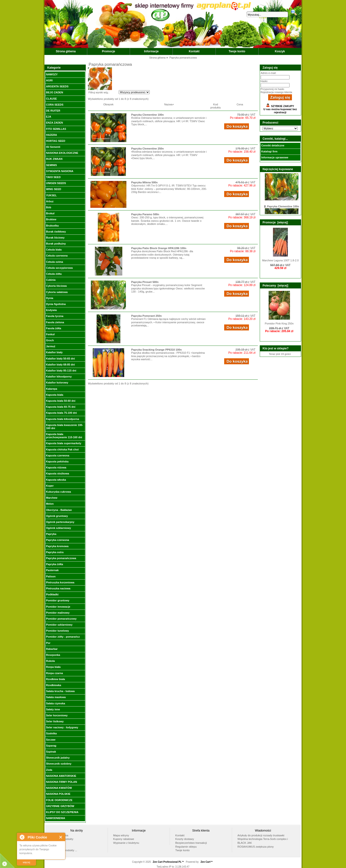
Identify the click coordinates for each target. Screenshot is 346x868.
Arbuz (50, 201)
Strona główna (66, 51)
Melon (50, 504)
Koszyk (280, 51)
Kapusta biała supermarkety (64, 443)
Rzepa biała (53, 667)
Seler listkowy (55, 721)
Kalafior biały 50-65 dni (60, 359)
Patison (51, 576)
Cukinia (51, 280)
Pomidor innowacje (58, 607)
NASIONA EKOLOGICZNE (62, 153)
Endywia (51, 310)
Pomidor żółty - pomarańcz (63, 637)
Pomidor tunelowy (57, 631)
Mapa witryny (121, 835)
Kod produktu (216, 106)
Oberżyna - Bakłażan (59, 510)
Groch (50, 340)
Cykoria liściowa (56, 286)
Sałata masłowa (56, 697)
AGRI (49, 80)
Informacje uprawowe (275, 157)
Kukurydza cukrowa (58, 492)
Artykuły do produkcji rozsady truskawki (261, 835)
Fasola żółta (53, 328)
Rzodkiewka (53, 685)
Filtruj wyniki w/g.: (99, 92)
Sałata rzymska (56, 703)
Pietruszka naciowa (58, 588)
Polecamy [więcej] (275, 286)
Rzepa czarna (54, 673)
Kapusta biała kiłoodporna (62, 419)
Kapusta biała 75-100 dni (61, 413)
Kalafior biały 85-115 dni (61, 371)
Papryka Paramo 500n (145, 214)
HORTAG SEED (56, 141)
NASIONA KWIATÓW (59, 788)
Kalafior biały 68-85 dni (60, 365)
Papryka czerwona (57, 540)
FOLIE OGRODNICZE (59, 800)
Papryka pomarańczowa (61, 558)
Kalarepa (51, 389)
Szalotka (51, 733)
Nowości (56, 847)
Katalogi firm (269, 151)
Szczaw (51, 740)
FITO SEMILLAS (56, 129)
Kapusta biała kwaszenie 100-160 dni (64, 427)
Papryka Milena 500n (144, 182)
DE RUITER (53, 111)
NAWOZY (52, 74)
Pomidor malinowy (58, 613)
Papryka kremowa (57, 546)
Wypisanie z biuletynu (126, 843)
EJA (48, 117)
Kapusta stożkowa (57, 473)
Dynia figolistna (56, 304)
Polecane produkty (62, 839)
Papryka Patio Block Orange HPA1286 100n (159, 248)
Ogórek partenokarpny (60, 522)
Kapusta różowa (56, 467)
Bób (48, 207)
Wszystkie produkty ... (64, 850)
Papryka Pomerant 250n (146, 316)
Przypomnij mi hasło (272, 89)
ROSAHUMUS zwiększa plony (256, 847)
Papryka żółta (54, 564)
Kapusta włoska (56, 480)
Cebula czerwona (57, 256)
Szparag (51, 746)
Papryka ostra (55, 552)
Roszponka (53, 655)
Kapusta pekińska (57, 461)
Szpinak (51, 752)
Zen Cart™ (207, 862)
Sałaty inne (53, 709)
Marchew (52, 498)
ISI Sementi (53, 147)
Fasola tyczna (55, 316)
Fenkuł (50, 334)
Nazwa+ (169, 104)
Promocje (108, 51)
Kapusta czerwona (58, 455)
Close (61, 837)
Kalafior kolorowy (57, 383)
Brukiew (51, 219)
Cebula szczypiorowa (59, 268)
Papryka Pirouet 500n (145, 282)
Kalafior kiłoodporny (59, 377)
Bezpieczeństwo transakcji (191, 843)
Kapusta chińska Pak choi (62, 449)
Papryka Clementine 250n (148, 149)
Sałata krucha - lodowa (60, 691)
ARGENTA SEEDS (57, 86)
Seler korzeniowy (57, 715)
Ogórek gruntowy (57, 516)
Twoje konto (237, 51)
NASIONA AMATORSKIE (61, 776)
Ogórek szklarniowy (58, 528)
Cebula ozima (54, 262)
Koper (50, 486)
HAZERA (51, 135)
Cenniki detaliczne (273, 145)
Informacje (151, 51)
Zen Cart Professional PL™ (168, 862)
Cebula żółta (54, 274)
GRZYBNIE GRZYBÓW (60, 806)
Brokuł (50, 213)
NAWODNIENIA (55, 818)
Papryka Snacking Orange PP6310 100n (156, 350)
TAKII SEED (53, 177)
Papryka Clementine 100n (148, 115)
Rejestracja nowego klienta (276, 92)
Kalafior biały (54, 352)
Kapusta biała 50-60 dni (61, 401)
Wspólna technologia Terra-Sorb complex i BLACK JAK (263, 841)
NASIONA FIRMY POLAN (61, 782)
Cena (240, 104)
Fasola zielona (55, 322)
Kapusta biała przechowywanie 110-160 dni (64, 436)
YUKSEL (51, 195)
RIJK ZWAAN (54, 159)
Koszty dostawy (185, 839)
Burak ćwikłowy (56, 232)
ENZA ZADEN (54, 123)
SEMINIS (51, 165)
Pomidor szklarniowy (59, 625)
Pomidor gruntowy (58, 600)
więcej (27, 862)
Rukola (50, 661)
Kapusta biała (55, 395)
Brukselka (52, 226)
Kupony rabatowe (124, 839)
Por (48, 643)
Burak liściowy (55, 238)
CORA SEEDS (55, 105)
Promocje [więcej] (275, 222)
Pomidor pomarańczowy (61, 619)
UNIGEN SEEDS (56, 183)
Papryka (51, 534)
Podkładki (52, 594)
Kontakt (194, 51)
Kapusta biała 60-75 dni (61, 407)
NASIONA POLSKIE (58, 794)
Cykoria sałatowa (57, 292)
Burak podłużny (56, 244)
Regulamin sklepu (186, 847)
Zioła (49, 770)
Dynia (49, 298)
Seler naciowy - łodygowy (62, 727)
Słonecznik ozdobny (59, 764)
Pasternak (52, 570)
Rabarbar (52, 649)
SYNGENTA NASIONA (60, 171)
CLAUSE (51, 99)
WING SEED (53, 189)
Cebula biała (54, 250)
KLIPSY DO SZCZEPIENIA (62, 812)
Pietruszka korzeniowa (60, 582)
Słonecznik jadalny (58, 758)
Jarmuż (51, 346)
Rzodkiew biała (55, 679)
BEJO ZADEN (54, 92)
